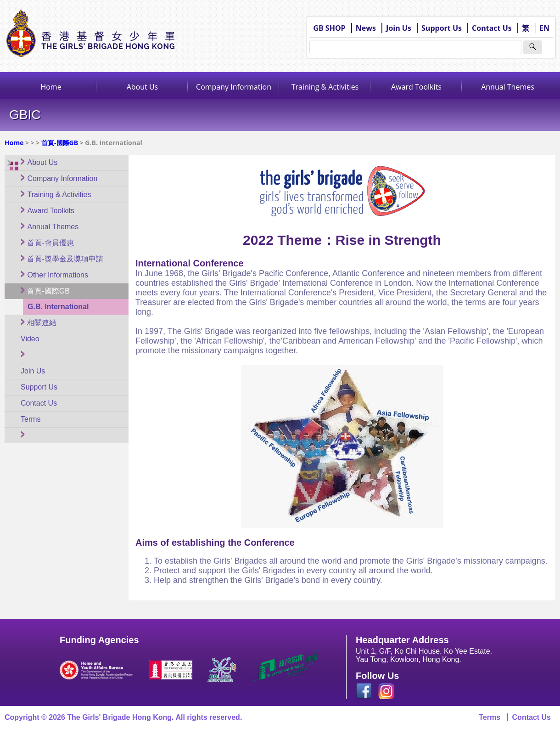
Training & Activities (325, 87)
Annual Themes (508, 87)
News (366, 28)
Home (51, 87)
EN (544, 28)
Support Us (442, 28)
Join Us (399, 28)
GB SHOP (329, 28)
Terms (490, 717)
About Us (143, 87)
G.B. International (58, 307)
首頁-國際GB (60, 143)
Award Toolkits (416, 87)
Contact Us (492, 28)
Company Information (234, 87)
